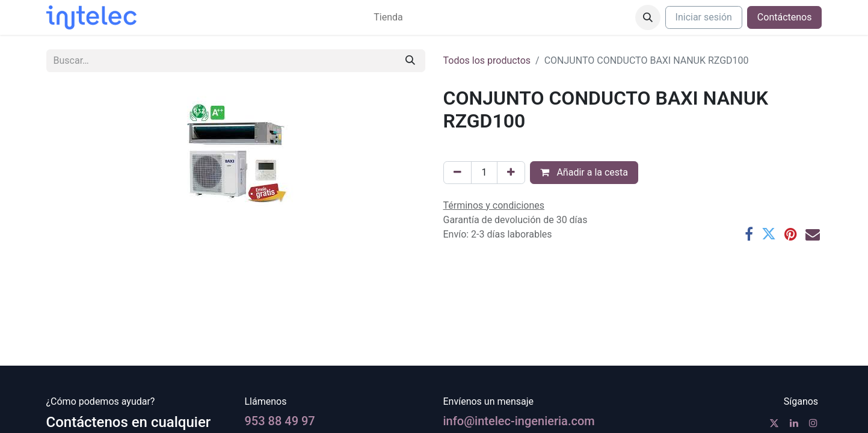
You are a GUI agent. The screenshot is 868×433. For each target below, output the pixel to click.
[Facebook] (749, 234)
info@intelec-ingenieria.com (519, 421)
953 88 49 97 (280, 421)
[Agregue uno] (511, 173)
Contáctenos (785, 17)
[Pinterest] (791, 234)
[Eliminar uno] (457, 173)
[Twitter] (769, 234)
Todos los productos (487, 60)
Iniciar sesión (704, 17)
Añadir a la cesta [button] (584, 172)
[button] (648, 17)
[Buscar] (410, 61)
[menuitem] (388, 17)
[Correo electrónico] (813, 234)
